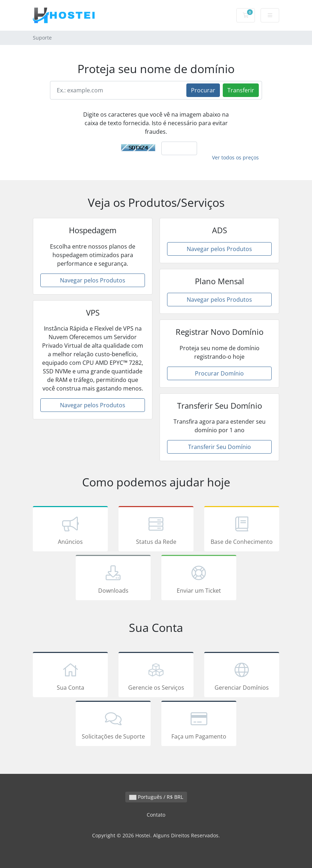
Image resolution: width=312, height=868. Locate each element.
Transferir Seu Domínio (220, 447)
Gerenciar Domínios (242, 676)
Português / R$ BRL (156, 797)
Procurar (203, 90)
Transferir (241, 90)
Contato (156, 815)
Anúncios (70, 530)
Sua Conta (70, 676)
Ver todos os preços (235, 157)
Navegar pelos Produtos (93, 280)
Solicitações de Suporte (113, 725)
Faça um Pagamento (199, 725)
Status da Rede (156, 530)
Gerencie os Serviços (156, 676)
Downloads (113, 579)
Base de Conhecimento (242, 530)
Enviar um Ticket (199, 579)
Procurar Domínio (219, 373)
